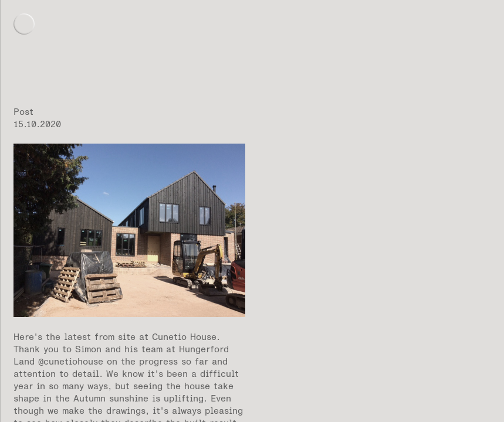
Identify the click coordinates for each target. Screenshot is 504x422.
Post (23, 112)
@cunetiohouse (71, 361)
